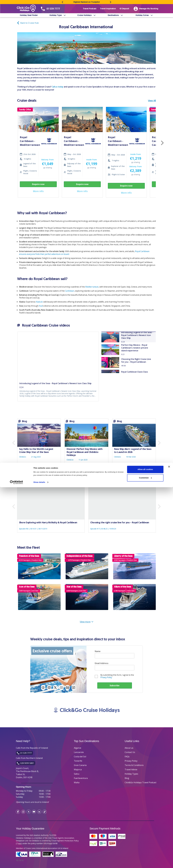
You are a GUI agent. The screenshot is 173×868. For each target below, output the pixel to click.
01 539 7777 (53, 9)
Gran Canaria (80, 765)
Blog (127, 778)
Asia (41, 306)
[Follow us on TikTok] (74, 688)
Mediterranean (92, 287)
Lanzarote (79, 752)
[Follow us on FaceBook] (43, 688)
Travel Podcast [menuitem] (90, 9)
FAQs (127, 757)
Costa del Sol (80, 757)
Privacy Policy (106, 677)
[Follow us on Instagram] (49, 688)
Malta (77, 782)
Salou (77, 774)
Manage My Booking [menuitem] (146, 9)
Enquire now (38, 184)
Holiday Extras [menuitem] (142, 15)
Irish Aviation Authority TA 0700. (43, 835)
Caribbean (70, 291)
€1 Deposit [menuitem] (124, 9)
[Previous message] (62, 2)
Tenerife (78, 761)
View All (152, 101)
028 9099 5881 (27, 763)
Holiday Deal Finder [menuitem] (29, 15)
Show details (39, 863)
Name (98, 651)
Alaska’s (39, 302)
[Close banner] (169, 847)
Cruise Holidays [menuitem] (84, 15)
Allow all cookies (145, 850)
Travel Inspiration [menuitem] (108, 9)
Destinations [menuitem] (113, 15)
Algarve (78, 748)
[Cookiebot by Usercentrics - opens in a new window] (16, 863)
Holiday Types (131, 774)
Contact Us (130, 752)
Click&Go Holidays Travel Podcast (140, 782)
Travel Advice (131, 769)
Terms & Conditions (134, 765)
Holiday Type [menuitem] (56, 15)
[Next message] (111, 2)
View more (87, 622)
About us (129, 748)
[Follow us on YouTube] (61, 688)
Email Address (102, 663)
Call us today (58, 87)
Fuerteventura (81, 778)
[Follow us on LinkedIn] (68, 688)
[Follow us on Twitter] (55, 688)
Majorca (78, 769)
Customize (145, 858)
